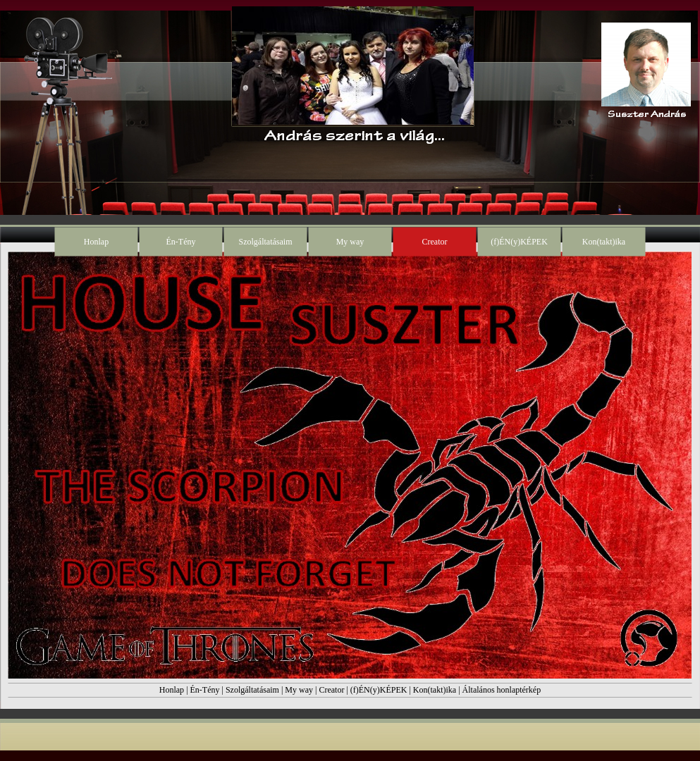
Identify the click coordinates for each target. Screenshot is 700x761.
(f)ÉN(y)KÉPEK (379, 690)
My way (299, 690)
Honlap (172, 690)
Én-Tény (205, 690)
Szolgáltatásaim (252, 690)
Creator (331, 690)
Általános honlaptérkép (502, 690)
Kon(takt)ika (435, 690)
